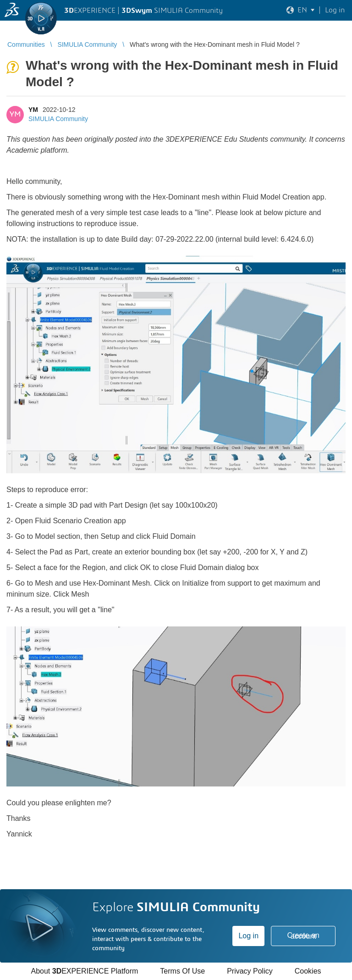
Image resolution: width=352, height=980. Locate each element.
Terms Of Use (182, 971)
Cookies (308, 971)
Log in (248, 936)
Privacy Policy (250, 971)
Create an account (303, 936)
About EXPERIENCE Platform (84, 971)
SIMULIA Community (58, 119)
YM (33, 110)
